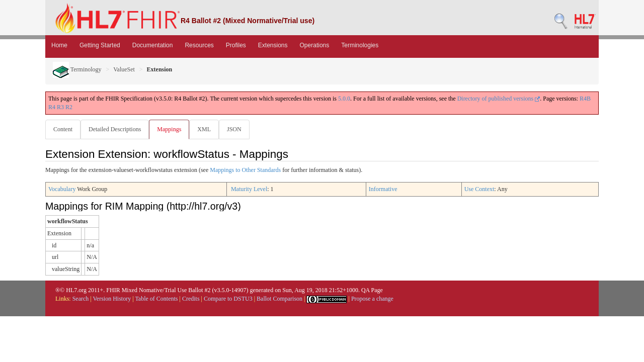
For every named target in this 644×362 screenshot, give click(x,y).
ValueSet (124, 69)
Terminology (77, 69)
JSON (238, 129)
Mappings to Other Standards (245, 170)
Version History (112, 299)
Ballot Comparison (279, 299)
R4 (52, 107)
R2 (69, 107)
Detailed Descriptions (116, 129)
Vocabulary (62, 190)
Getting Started (100, 45)
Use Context (479, 190)
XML (207, 129)
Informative (383, 190)
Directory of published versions (499, 99)
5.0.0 (344, 99)
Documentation (153, 45)
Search (81, 299)
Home (59, 45)
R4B (585, 99)
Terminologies (360, 45)
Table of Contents (156, 299)
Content (63, 129)
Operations (315, 45)
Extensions (273, 45)
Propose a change (372, 299)
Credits (191, 299)
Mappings (171, 129)
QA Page (372, 291)
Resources (199, 45)
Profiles (236, 45)
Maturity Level (249, 190)
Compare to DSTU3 (228, 299)
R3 (60, 107)
